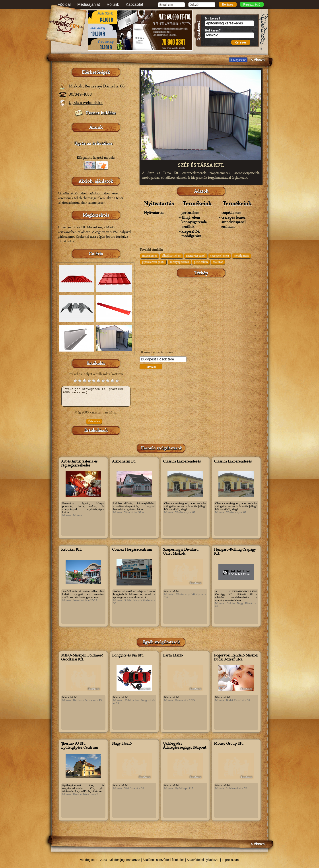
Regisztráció (252, 4)
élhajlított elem (172, 256)
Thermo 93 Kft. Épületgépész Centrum (80, 746)
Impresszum (230, 860)
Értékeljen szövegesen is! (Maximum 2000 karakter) (96, 396)
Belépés (228, 4)
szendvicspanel (196, 256)
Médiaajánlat (89, 4)
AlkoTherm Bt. (124, 462)
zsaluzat (218, 262)
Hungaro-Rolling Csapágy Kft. (235, 552)
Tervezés (151, 367)
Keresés (241, 42)
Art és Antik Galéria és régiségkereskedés (79, 464)
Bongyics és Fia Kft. (128, 656)
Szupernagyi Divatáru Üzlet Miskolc (181, 552)
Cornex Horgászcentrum (132, 550)
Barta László (173, 656)
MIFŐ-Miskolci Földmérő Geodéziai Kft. (82, 658)
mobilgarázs (241, 256)
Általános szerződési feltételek (163, 860)
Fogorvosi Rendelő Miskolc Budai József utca (236, 658)
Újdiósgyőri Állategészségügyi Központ (185, 746)
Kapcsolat (134, 4)
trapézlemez (150, 256)
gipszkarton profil (153, 262)
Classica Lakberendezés (182, 462)
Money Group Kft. (229, 744)
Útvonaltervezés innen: (157, 352)
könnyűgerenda (179, 262)
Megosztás (240, 60)
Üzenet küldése (101, 113)
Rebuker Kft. (71, 550)
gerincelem (201, 262)
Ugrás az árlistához (93, 144)
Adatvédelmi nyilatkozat (203, 860)
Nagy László (122, 744)
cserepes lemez (220, 256)
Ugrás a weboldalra (86, 103)
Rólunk (113, 4)
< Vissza (258, 60)
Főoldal (64, 4)
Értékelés (94, 421)
